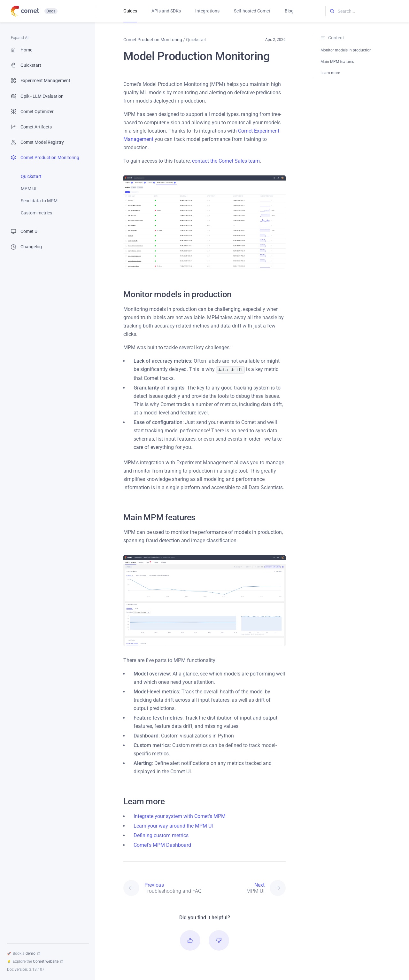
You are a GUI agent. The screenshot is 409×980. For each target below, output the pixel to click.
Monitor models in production (346, 50)
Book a (24, 953)
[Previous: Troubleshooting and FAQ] (164, 887)
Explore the (35, 961)
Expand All (20, 38)
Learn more (330, 73)
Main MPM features (337, 62)
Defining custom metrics (161, 835)
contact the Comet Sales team (226, 161)
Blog (289, 11)
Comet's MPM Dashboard (162, 844)
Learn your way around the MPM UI (173, 825)
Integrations (207, 11)
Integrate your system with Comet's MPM (180, 816)
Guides (130, 11)
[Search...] (367, 11)
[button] (190, 940)
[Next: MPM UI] (245, 887)
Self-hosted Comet (252, 11)
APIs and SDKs (166, 11)
